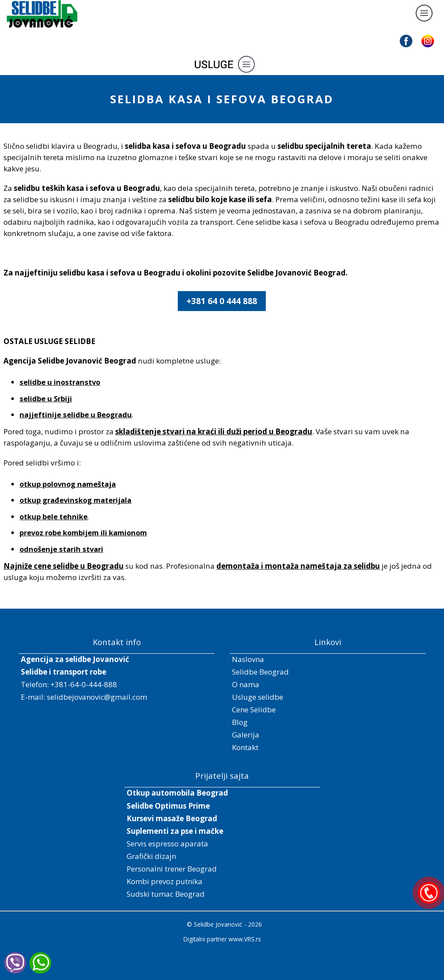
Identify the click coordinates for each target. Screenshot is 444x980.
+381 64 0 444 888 (222, 301)
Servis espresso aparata (167, 844)
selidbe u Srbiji (46, 398)
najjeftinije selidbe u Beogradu (76, 415)
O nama (246, 684)
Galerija (246, 735)
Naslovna (248, 659)
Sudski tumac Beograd (166, 894)
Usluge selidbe (258, 697)
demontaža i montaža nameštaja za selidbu (298, 566)
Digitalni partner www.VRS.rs (222, 939)
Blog (240, 722)
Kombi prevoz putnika (165, 881)
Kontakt (245, 747)
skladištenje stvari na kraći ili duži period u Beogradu (214, 431)
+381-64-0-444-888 (84, 684)
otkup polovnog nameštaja (68, 484)
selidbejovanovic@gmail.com (97, 697)
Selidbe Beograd (260, 672)
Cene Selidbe (254, 710)
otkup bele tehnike (54, 516)
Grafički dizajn (151, 856)
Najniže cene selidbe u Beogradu (64, 566)
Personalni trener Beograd (172, 869)
